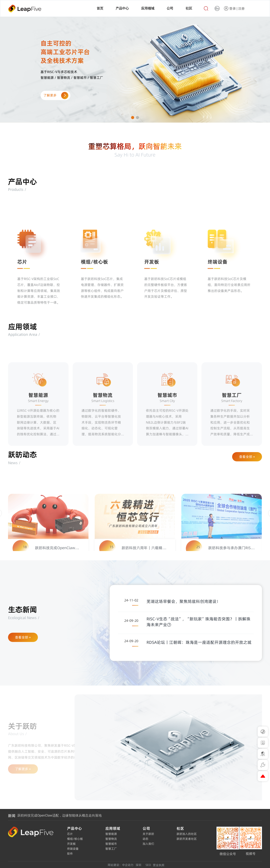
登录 (233, 8)
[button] (133, 118)
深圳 (138, 865)
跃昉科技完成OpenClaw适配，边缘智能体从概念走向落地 (59, 815)
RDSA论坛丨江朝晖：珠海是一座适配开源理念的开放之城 (199, 642)
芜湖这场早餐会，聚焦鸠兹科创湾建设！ (184, 601)
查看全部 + (247, 457)
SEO (148, 865)
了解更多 (55, 95)
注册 (241, 8)
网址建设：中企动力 (121, 865)
